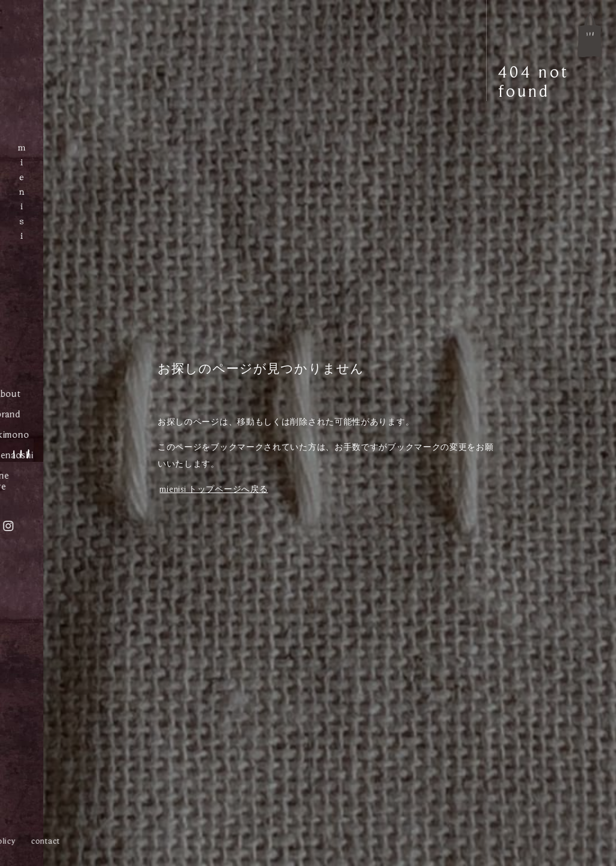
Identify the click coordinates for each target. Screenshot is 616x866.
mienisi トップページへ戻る (214, 489)
